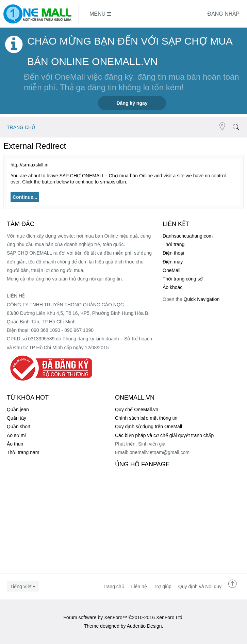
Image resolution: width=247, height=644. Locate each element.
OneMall (171, 270)
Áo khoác (172, 287)
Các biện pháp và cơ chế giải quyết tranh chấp (164, 435)
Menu (100, 14)
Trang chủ (114, 586)
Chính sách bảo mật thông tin (146, 418)
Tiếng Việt (21, 586)
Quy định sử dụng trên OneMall (149, 426)
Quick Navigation (202, 299)
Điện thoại (173, 253)
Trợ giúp (163, 586)
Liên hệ (139, 586)
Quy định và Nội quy (200, 586)
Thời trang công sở (183, 279)
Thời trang (174, 244)
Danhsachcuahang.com (188, 236)
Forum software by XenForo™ (123, 617)
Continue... (25, 197)
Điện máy (173, 262)
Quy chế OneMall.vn (137, 409)
